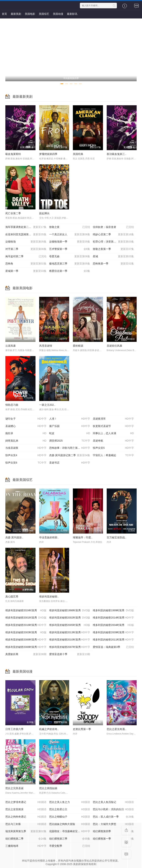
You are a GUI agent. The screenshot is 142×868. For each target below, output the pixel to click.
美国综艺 (44, 14)
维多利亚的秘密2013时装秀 (70, 633)
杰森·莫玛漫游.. (14, 537)
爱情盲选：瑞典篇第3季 (113, 647)
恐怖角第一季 (113, 264)
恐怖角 (26, 264)
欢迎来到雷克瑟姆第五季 (26, 235)
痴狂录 (26, 433)
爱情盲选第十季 (70, 654)
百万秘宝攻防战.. (116, 537)
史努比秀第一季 (82, 729)
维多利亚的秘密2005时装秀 (70, 625)
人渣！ (70, 419)
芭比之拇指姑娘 (48, 788)
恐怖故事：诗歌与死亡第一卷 (70, 448)
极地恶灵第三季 (70, 264)
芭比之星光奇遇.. (116, 729)
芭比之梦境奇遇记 (26, 802)
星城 (113, 257)
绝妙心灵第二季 (113, 235)
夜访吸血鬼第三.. (116, 154)
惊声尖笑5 (113, 448)
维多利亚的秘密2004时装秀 (113, 625)
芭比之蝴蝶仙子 (70, 817)
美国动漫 (58, 14)
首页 (4, 14)
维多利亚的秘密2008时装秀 (26, 647)
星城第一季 (26, 271)
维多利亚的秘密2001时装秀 (26, 618)
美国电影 (30, 14)
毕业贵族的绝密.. (49, 537)
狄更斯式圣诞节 (113, 426)
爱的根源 (78, 346)
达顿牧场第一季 (70, 242)
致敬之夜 (70, 227)
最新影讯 (72, 14)
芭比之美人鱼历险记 (113, 802)
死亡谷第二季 (13, 213)
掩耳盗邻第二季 (26, 257)
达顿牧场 (26, 242)
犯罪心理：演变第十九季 (113, 242)
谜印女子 (26, 419)
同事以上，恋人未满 (113, 433)
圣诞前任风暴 (114, 346)
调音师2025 (70, 441)
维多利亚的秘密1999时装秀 (113, 611)
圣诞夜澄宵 (113, 419)
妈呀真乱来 (26, 441)
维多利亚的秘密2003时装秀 (26, 633)
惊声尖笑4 (26, 455)
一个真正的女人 (70, 235)
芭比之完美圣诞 (14, 788)
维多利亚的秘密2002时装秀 (70, 618)
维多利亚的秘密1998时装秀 (70, 611)
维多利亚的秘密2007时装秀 (70, 647)
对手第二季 (26, 249)
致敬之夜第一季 (113, 249)
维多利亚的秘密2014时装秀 (113, 618)
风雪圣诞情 (46, 346)
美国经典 (78, 154)
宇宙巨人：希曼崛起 (113, 455)
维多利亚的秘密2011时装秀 (113, 640)
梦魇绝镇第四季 (48, 154)
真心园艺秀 (12, 597)
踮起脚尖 (44, 213)
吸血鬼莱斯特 (13, 154)
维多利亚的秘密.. (49, 597)
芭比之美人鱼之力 (70, 802)
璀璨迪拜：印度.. (83, 537)
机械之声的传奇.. (49, 729)
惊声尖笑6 (26, 463)
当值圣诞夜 (26, 448)
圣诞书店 (70, 463)
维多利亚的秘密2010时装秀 (70, 640)
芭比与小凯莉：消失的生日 (113, 809)
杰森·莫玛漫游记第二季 (70, 455)
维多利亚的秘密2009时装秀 (113, 633)
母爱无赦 (70, 257)
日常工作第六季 (14, 729)
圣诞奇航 (113, 441)
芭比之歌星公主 (70, 809)
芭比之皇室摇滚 (26, 809)
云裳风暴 (11, 346)
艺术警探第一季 (70, 249)
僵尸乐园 (70, 426)
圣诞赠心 (26, 426)
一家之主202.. (47, 405)
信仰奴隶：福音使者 (113, 227)
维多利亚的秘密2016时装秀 (26, 625)
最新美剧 (16, 14)
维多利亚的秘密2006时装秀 (26, 640)
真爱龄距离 (26, 654)
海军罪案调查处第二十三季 (26, 227)
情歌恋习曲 (12, 405)
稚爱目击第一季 (70, 271)
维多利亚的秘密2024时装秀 (26, 611)
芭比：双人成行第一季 (113, 817)
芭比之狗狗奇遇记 (26, 817)
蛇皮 (70, 433)
